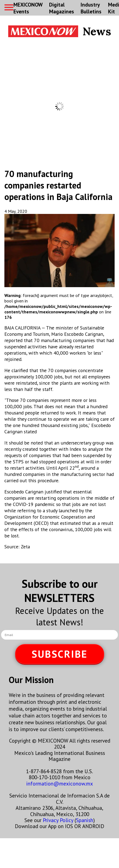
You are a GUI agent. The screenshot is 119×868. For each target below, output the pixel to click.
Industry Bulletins (91, 8)
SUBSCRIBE (59, 654)
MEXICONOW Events (28, 8)
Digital (62, 8)
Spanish (85, 820)
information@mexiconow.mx (60, 783)
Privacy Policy (58, 820)
